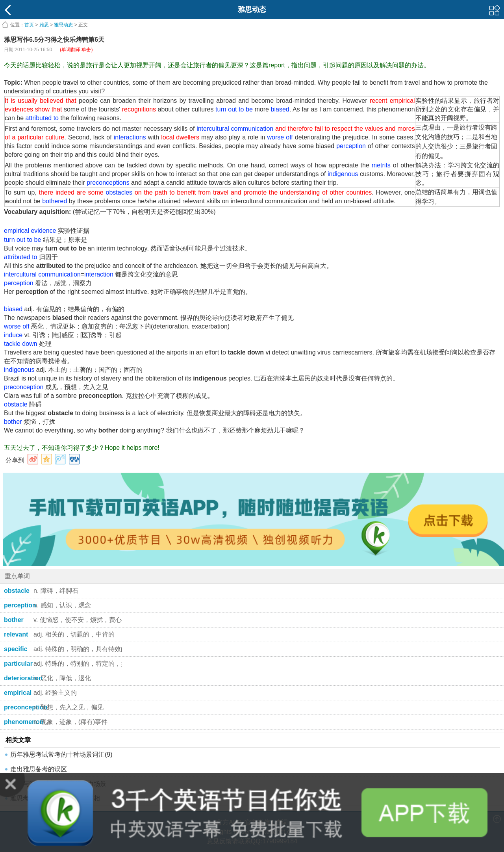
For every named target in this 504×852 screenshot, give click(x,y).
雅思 (44, 25)
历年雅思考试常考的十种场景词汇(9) (61, 755)
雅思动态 (63, 25)
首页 (29, 25)
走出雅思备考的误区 (39, 769)
